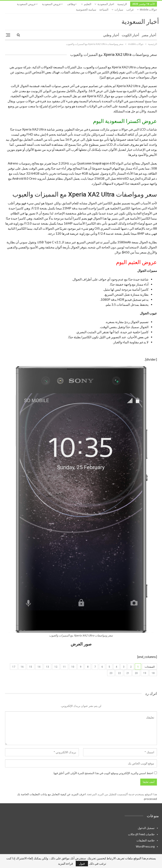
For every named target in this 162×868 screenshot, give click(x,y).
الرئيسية (122, 4)
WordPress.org (145, 841)
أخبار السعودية (140, 16)
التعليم (88, 4)
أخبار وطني (111, 30)
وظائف (71, 4)
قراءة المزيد (65, 864)
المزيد (34, 4)
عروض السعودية (51, 4)
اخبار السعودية (106, 4)
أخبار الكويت (130, 30)
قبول (82, 863)
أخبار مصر (149, 30)
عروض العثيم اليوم (136, 257)
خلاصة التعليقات (146, 835)
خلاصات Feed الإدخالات (141, 829)
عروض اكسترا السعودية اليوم (125, 116)
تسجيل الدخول (146, 822)
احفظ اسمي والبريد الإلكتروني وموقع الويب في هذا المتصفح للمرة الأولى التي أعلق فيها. (103, 768)
